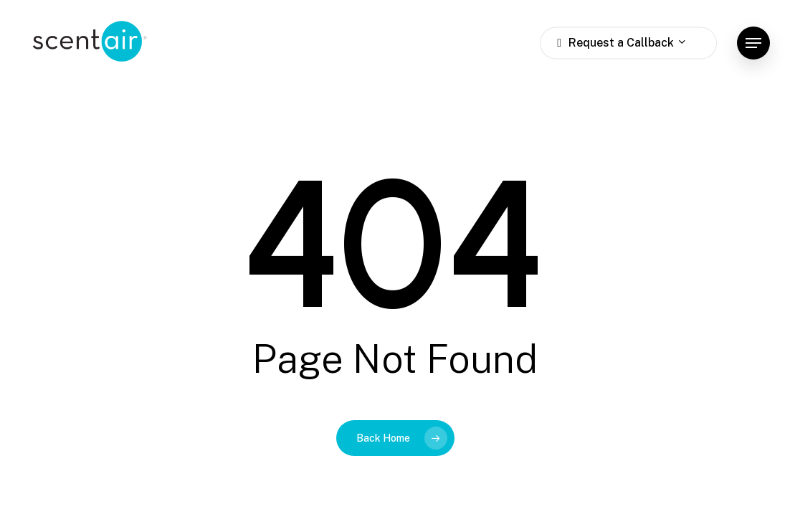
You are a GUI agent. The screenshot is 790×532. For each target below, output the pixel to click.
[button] (753, 43)
